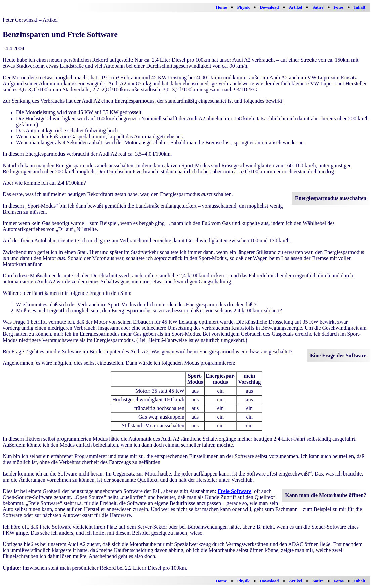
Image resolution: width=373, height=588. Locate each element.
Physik (244, 7)
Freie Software (235, 491)
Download (269, 7)
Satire (318, 7)
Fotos (339, 7)
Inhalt (360, 7)
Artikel (296, 7)
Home (221, 7)
